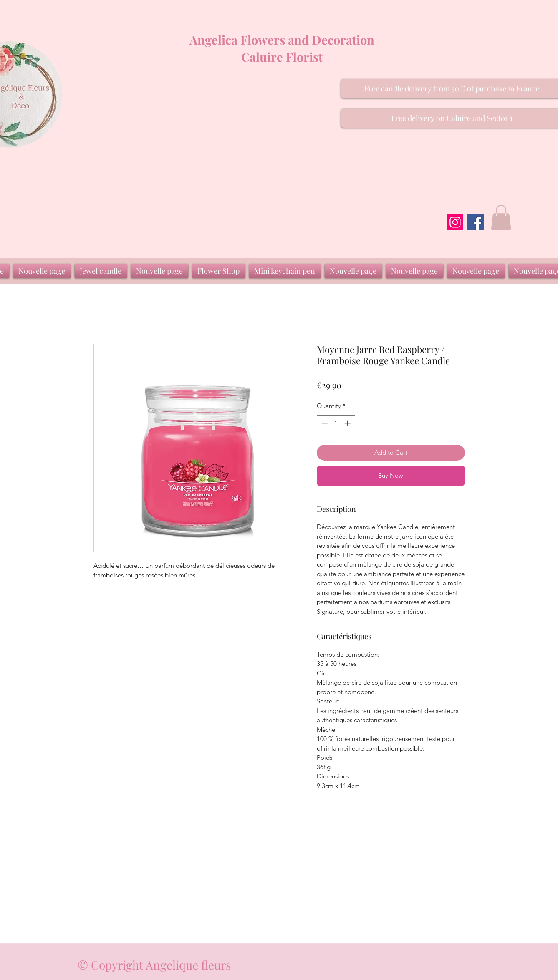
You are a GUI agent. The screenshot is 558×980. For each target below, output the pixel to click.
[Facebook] (476, 222)
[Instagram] (455, 222)
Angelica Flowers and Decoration (282, 40)
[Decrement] (324, 423)
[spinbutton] (336, 423)
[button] (501, 218)
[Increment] (348, 423)
